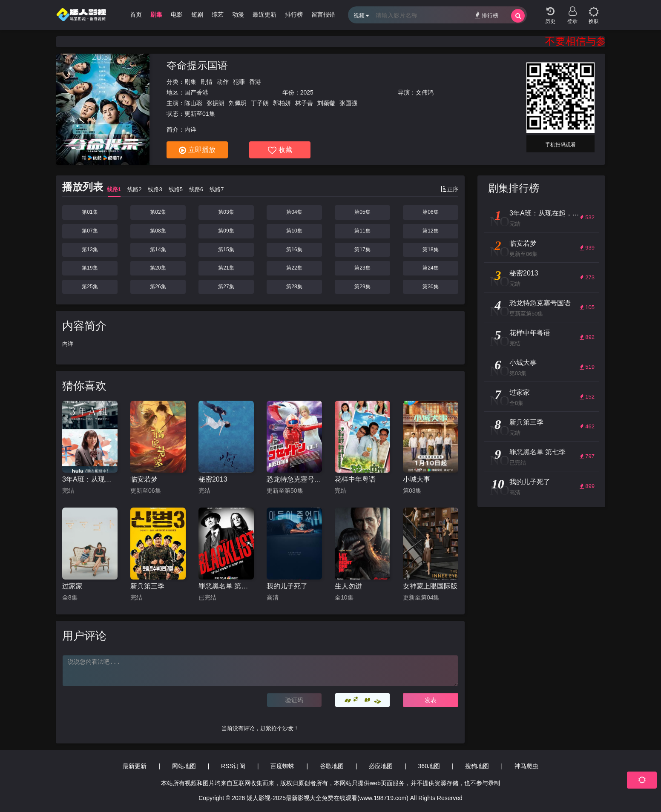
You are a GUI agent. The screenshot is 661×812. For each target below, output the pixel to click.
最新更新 (135, 766)
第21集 (226, 268)
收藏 (280, 150)
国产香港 (196, 92)
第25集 (90, 287)
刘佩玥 (238, 103)
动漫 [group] (238, 14)
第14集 (158, 250)
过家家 (72, 586)
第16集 (294, 250)
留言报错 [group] (323, 14)
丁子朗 (260, 103)
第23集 (362, 268)
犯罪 (239, 82)
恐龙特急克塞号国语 (294, 479)
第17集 (362, 250)
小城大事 (417, 479)
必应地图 (381, 766)
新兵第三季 (147, 586)
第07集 (90, 231)
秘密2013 (213, 479)
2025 (307, 92)
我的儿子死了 (287, 586)
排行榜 (487, 15)
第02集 (158, 212)
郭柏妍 (282, 103)
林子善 (304, 103)
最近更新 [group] (264, 14)
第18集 (430, 250)
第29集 (362, 287)
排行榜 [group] (294, 14)
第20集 (158, 268)
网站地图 (184, 766)
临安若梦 (144, 479)
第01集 (90, 212)
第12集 (430, 231)
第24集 (430, 268)
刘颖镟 (326, 103)
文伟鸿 (425, 92)
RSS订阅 (233, 766)
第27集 (226, 287)
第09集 (226, 231)
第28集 (294, 287)
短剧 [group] (197, 14)
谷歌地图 (332, 766)
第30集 (430, 287)
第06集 (430, 212)
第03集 (226, 212)
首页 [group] (136, 14)
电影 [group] (177, 14)
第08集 (158, 231)
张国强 (348, 103)
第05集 (362, 212)
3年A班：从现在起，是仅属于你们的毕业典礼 (90, 479)
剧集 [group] (156, 14)
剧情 (207, 82)
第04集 (294, 212)
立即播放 (197, 150)
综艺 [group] (218, 14)
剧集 (190, 82)
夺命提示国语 (197, 65)
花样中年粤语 (355, 479)
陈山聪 (193, 103)
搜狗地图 (477, 766)
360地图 (429, 766)
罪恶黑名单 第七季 (226, 586)
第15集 (226, 250)
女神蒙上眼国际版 (430, 586)
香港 (255, 82)
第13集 (90, 250)
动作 (223, 82)
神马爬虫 (526, 766)
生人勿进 (348, 586)
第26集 (158, 287)
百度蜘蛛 (282, 766)
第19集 (90, 268)
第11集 (362, 231)
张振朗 (216, 103)
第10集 (294, 231)
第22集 (294, 268)
